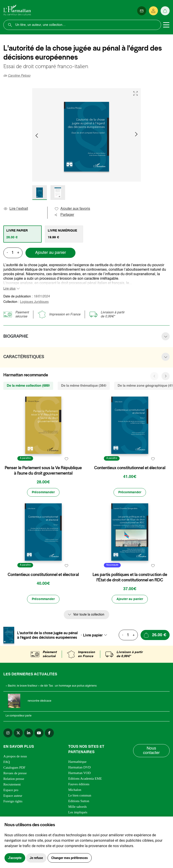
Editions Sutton (79, 801)
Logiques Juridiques (34, 302)
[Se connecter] (153, 11)
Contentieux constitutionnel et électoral (130, 468)
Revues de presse (15, 773)
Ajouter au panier (51, 253)
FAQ (7, 762)
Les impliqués (78, 812)
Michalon (75, 790)
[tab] (23, 234)
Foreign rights (13, 801)
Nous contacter (151, 751)
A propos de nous (15, 756)
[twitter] (18, 733)
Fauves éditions (79, 784)
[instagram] (8, 733)
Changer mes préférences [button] (70, 858)
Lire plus (9, 289)
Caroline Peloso (19, 76)
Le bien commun (80, 795)
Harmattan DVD (80, 767)
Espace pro (11, 790)
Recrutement (12, 784)
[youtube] (39, 733)
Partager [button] (64, 215)
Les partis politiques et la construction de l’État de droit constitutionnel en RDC (130, 577)
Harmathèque (77, 762)
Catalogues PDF (14, 768)
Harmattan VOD (79, 773)
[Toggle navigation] (166, 25)
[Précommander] (43, 492)
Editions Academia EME (85, 779)
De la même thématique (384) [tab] (84, 386)
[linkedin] (29, 733)
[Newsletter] (142, 11)
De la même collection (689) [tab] (28, 386)
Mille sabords (77, 807)
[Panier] (165, 11)
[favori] (66, 459)
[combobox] (96, 635)
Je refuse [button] (36, 858)
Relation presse (14, 779)
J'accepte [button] (15, 858)
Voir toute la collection (89, 615)
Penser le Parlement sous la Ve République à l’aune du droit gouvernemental (43, 471)
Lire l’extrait (16, 209)
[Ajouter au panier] (130, 599)
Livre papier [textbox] (93, 635)
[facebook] (49, 733)
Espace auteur (13, 796)
